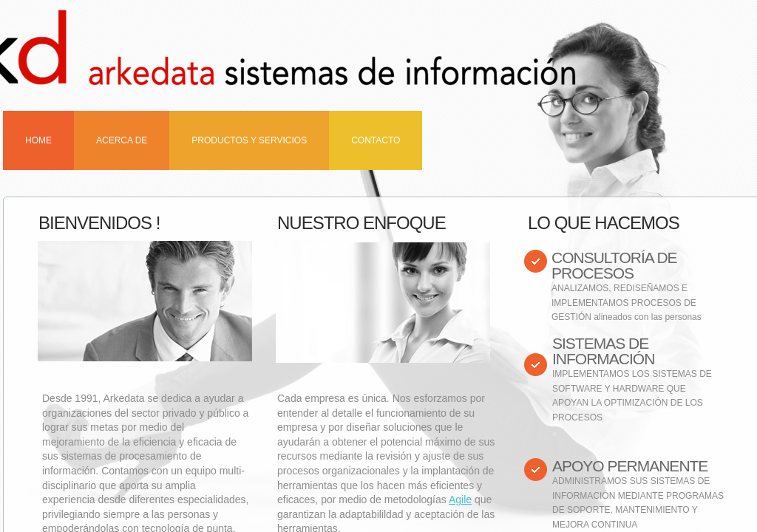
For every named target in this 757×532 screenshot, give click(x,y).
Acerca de (122, 140)
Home (38, 140)
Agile (460, 499)
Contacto (376, 140)
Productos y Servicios (249, 140)
